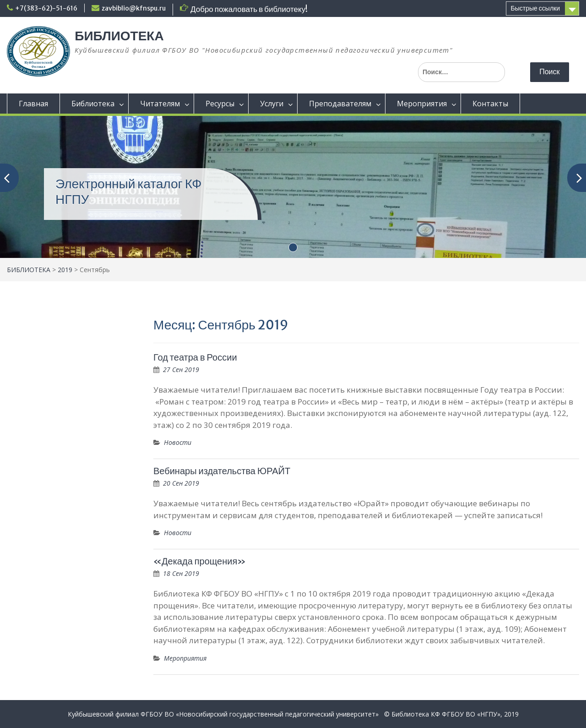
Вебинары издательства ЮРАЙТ (222, 471)
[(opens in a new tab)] (293, 186)
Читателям (160, 104)
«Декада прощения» (200, 561)
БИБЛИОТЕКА (119, 36)
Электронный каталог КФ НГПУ (128, 192)
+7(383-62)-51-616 (46, 8)
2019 (65, 270)
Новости (178, 442)
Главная (33, 104)
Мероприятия (422, 104)
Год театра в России (195, 357)
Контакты (490, 104)
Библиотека (93, 104)
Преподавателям (340, 104)
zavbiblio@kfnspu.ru (134, 8)
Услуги (272, 104)
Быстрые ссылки (535, 8)
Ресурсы (220, 104)
